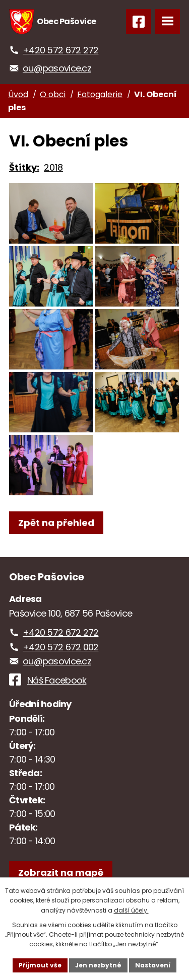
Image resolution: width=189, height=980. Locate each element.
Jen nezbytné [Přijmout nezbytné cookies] (98, 965)
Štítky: (24, 167)
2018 (53, 167)
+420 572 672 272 (60, 50)
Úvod (18, 94)
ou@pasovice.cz (57, 68)
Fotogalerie (100, 94)
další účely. (131, 910)
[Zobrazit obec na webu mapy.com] (61, 873)
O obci (53, 94)
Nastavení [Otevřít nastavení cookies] (153, 965)
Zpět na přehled (56, 523)
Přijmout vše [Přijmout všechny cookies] (40, 965)
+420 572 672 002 (60, 647)
